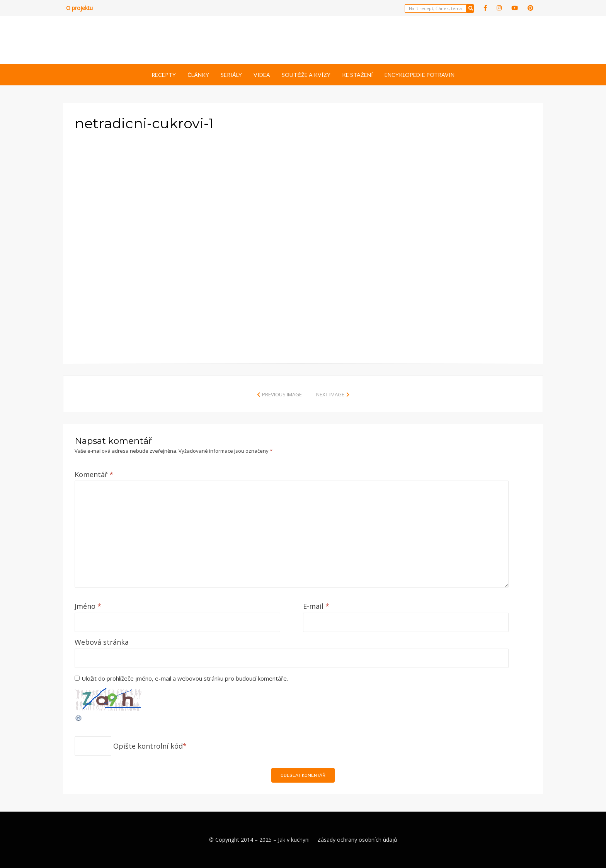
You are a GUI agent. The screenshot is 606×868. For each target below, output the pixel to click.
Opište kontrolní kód (148, 746)
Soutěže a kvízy (306, 75)
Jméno (88, 606)
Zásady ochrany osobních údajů (357, 840)
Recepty (164, 75)
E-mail (316, 606)
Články (198, 75)
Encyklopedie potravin (420, 75)
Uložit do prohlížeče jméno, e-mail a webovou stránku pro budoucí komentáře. (185, 678)
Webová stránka (102, 642)
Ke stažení (357, 75)
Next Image (330, 394)
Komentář (94, 474)
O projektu (79, 8)
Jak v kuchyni (294, 840)
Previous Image (282, 394)
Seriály (231, 75)
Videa (262, 75)
